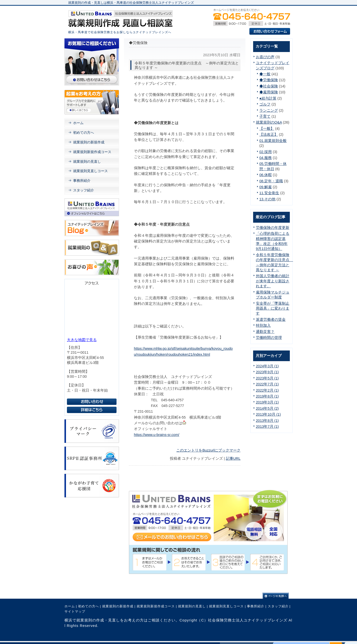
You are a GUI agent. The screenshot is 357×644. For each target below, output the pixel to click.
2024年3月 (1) (267, 366)
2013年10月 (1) (268, 414)
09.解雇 (266, 187)
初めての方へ (84, 133)
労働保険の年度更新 (273, 228)
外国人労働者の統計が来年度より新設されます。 (273, 281)
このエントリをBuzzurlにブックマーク (208, 450)
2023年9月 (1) (267, 372)
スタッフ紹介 (84, 190)
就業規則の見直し (87, 161)
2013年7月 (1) (267, 427)
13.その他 (267, 199)
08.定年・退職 (271, 181)
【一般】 (267, 129)
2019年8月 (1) (267, 396)
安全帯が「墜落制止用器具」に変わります (273, 309)
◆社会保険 (269, 86)
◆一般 (265, 74)
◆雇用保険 (269, 92)
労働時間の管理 (269, 338)
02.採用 (266, 152)
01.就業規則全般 (273, 141)
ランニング (269, 110)
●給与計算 (268, 98)
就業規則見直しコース (90, 171)
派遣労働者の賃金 (271, 320)
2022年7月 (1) (267, 384)
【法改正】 (269, 134)
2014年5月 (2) (267, 408)
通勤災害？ (265, 332)
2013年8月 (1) (267, 421)
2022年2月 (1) (267, 390)
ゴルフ (265, 104)
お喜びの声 (265, 57)
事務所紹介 (82, 181)
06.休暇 (266, 175)
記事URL (233, 458)
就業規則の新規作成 (89, 142)
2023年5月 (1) (267, 378)
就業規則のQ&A (269, 122)
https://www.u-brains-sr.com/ (157, 435)
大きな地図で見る (82, 340)
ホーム (78, 123)
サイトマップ (75, 611)
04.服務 (266, 158)
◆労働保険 (269, 80)
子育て (265, 116)
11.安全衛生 (269, 193)
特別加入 (263, 325)
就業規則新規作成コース (92, 152)
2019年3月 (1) (267, 402)
